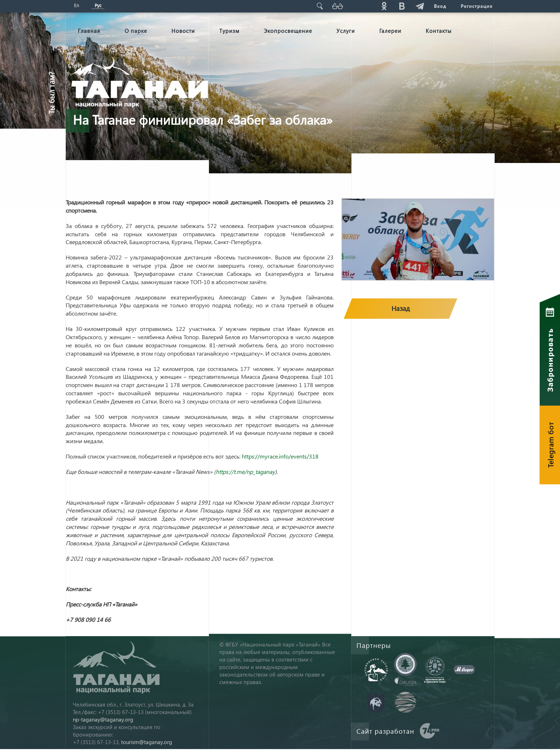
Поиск (320, 6)
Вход (440, 6)
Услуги (346, 31)
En (76, 5)
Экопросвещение (288, 31)
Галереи (390, 31)
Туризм (229, 31)
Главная (89, 31)
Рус (98, 5)
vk (402, 6)
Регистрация (477, 6)
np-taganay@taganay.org (103, 719)
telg (420, 6)
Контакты (439, 31)
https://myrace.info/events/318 (280, 456)
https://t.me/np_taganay (245, 472)
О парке (136, 31)
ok (384, 6)
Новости (183, 31)
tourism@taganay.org (147, 742)
